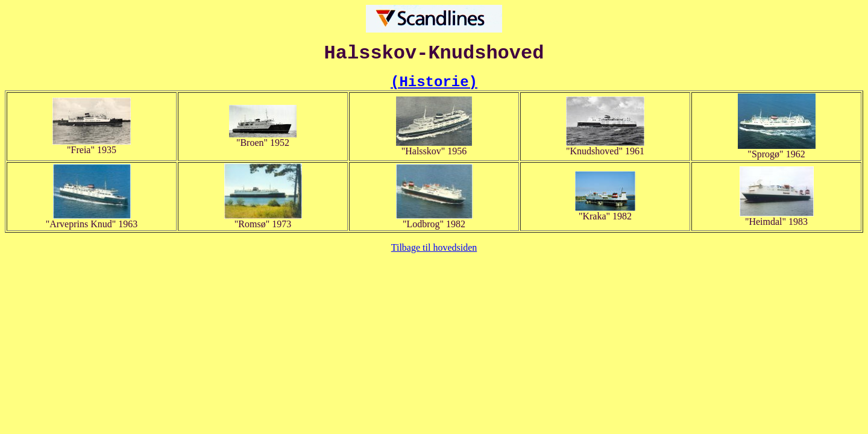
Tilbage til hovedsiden (434, 247)
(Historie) (434, 82)
